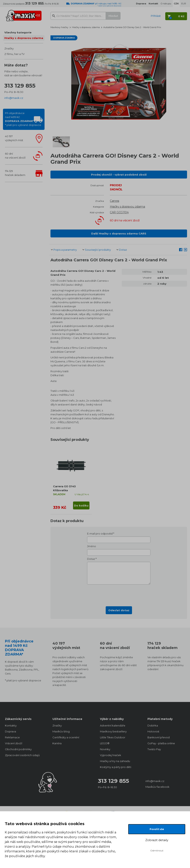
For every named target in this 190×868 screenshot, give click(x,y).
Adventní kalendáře (113, 725)
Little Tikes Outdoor (113, 737)
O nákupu (166, 4)
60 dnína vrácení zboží (15, 156)
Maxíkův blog (61, 731)
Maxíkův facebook (157, 787)
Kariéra (57, 743)
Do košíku (81, 505)
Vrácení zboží (14, 743)
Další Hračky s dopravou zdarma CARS (119, 233)
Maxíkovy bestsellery (113, 731)
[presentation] (119, 594)
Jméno (92, 546)
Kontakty (11, 725)
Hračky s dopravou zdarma (24, 38)
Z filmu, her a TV (14, 54)
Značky (9, 48)
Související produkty (98, 250)
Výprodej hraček (111, 755)
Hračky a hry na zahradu (115, 761)
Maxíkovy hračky (59, 27)
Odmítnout (157, 851)
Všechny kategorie (18, 32)
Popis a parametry (65, 250)
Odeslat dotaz (119, 610)
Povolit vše (157, 829)
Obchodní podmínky (18, 749)
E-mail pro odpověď (100, 534)
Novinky (105, 749)
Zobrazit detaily (157, 840)
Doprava (10, 731)
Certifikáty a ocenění (66, 737)
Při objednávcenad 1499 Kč (23, 119)
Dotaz (123, 250)
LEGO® (105, 743)
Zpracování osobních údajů (22, 755)
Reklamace (12, 737)
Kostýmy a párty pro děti (116, 767)
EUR (184, 4)
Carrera (114, 201)
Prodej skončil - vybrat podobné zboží (119, 175)
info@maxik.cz (14, 98)
